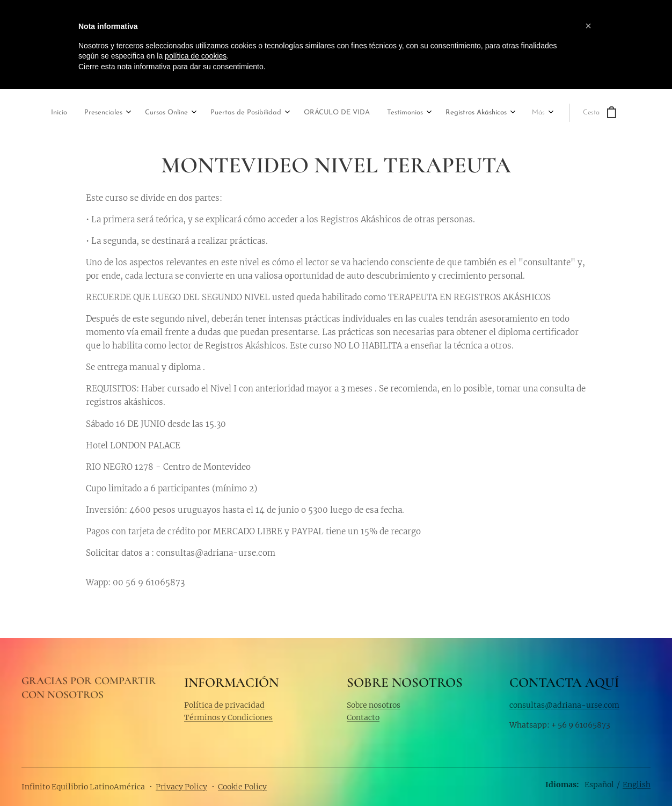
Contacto (363, 717)
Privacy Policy (181, 787)
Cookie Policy (242, 787)
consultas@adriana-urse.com (564, 705)
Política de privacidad (224, 705)
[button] (588, 26)
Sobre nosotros (374, 705)
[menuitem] (38, 114)
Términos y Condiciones (228, 717)
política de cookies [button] (196, 56)
